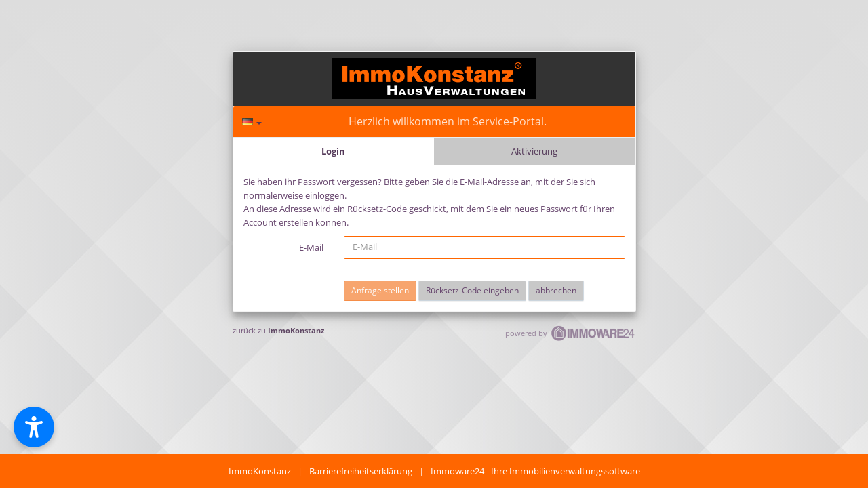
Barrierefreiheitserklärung (361, 471)
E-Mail (311, 247)
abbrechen (556, 290)
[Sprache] (252, 122)
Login (333, 151)
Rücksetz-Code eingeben (472, 290)
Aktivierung (534, 151)
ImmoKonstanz (296, 330)
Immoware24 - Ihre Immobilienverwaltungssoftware (535, 471)
